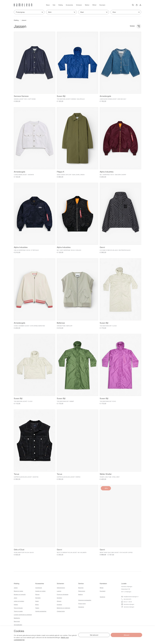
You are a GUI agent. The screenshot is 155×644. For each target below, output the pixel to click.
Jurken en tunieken (19, 601)
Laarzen (59, 591)
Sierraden (38, 598)
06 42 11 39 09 (127, 602)
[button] (136, 5)
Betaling (81, 594)
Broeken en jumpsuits (20, 594)
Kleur (114, 12)
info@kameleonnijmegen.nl (130, 597)
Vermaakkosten (18, 625)
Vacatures (102, 597)
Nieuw (48, 5)
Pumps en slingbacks (63, 594)
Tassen (37, 608)
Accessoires (69, 5)
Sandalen (59, 598)
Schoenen (79, 5)
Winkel (94, 5)
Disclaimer (81, 607)
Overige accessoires (41, 611)
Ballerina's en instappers (63, 608)
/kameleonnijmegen (128, 604)
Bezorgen (81, 588)
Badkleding (17, 618)
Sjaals (37, 601)
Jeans (15, 598)
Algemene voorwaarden (85, 600)
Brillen (37, 604)
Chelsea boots (61, 611)
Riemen (37, 594)
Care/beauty (39, 588)
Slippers (59, 601)
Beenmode (17, 621)
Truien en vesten (18, 611)
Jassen (24, 20)
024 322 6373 (126, 599)
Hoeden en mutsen (40, 591)
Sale (54, 5)
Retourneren (82, 591)
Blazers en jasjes (18, 591)
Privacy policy (82, 603)
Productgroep (20, 12)
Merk (50, 12)
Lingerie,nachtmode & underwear (23, 615)
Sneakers (59, 604)
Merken (87, 5)
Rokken (16, 604)
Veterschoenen (61, 588)
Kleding (61, 5)
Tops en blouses (18, 608)
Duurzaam (102, 5)
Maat (82, 12)
